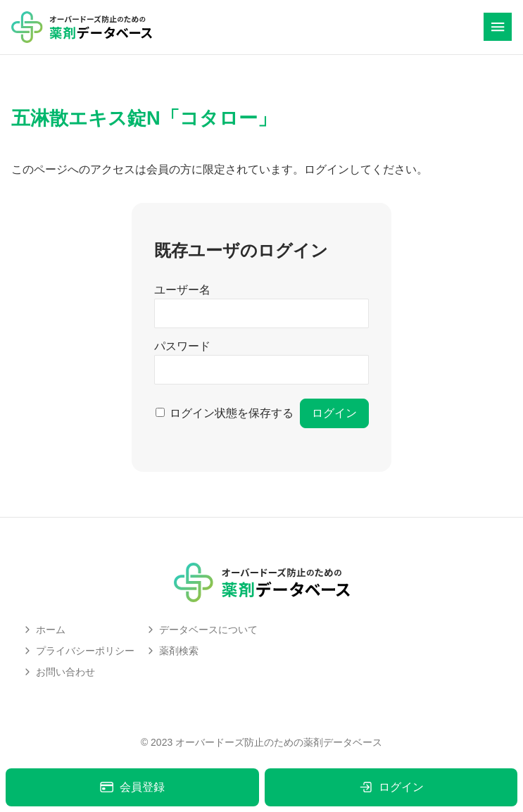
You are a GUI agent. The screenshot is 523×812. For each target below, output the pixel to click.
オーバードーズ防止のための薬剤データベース (279, 742)
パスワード (182, 346)
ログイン (391, 787)
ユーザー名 (182, 290)
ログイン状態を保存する (232, 413)
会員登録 (132, 787)
